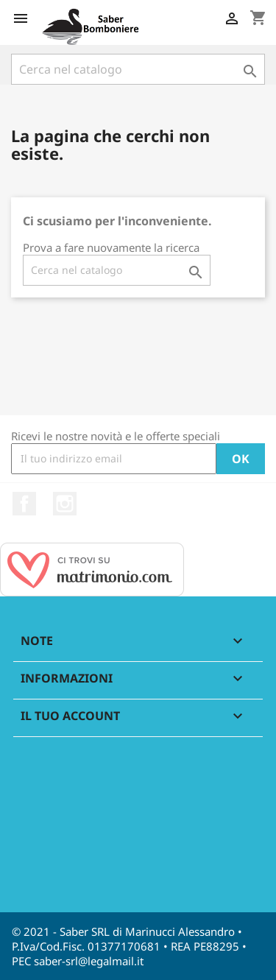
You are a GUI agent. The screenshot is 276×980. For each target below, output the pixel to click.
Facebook (24, 504)
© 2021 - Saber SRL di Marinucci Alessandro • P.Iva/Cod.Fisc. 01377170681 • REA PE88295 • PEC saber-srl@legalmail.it (129, 946)
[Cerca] (138, 69)
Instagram (65, 504)
